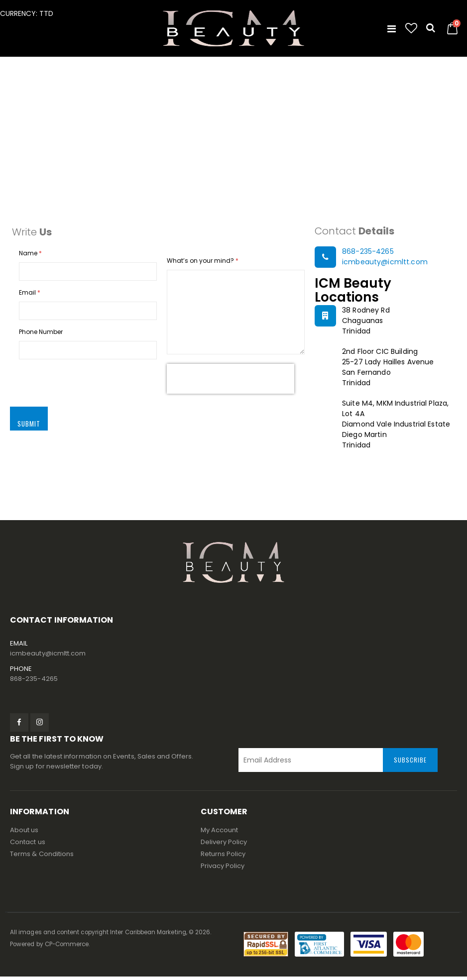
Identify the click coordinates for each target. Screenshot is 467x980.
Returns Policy (223, 857)
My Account (220, 833)
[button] (411, 28)
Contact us (28, 845)
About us (24, 833)
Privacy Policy (223, 869)
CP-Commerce (67, 948)
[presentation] (231, 382)
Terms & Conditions (42, 857)
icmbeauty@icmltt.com (385, 263)
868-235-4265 (368, 253)
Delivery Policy (224, 845)
